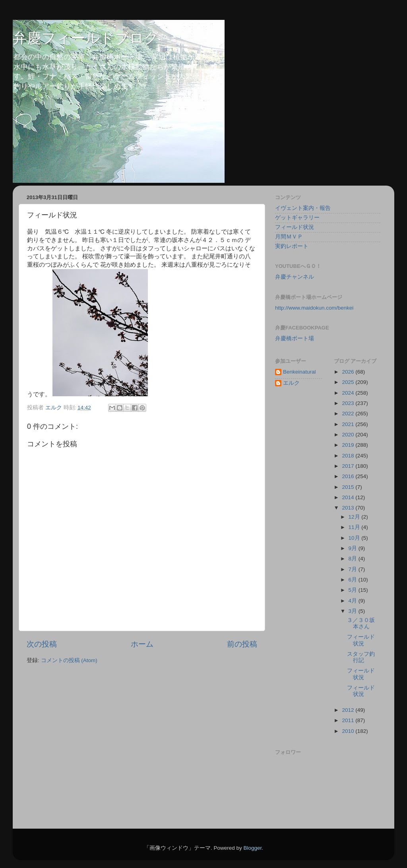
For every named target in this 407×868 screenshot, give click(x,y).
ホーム (142, 644)
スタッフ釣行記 (361, 657)
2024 (349, 393)
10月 (355, 538)
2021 (349, 424)
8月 (354, 559)
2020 (349, 435)
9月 (354, 548)
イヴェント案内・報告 (303, 208)
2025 (349, 382)
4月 (354, 601)
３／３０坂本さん (361, 623)
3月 (354, 611)
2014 (349, 497)
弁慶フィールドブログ (86, 38)
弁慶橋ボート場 (295, 338)
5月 (354, 590)
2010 (349, 731)
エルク (291, 383)
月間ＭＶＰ (289, 237)
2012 (349, 710)
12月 (355, 517)
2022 (349, 414)
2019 (349, 445)
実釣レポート (292, 246)
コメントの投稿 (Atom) (69, 660)
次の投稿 (42, 644)
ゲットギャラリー (297, 218)
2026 (349, 372)
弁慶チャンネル (295, 277)
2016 (349, 476)
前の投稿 (242, 644)
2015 (349, 487)
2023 (349, 403)
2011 (349, 720)
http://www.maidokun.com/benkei (314, 308)
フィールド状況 (295, 227)
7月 (354, 569)
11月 (355, 527)
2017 (349, 466)
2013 (349, 508)
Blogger (252, 848)
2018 (349, 456)
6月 (354, 580)
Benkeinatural (299, 372)
